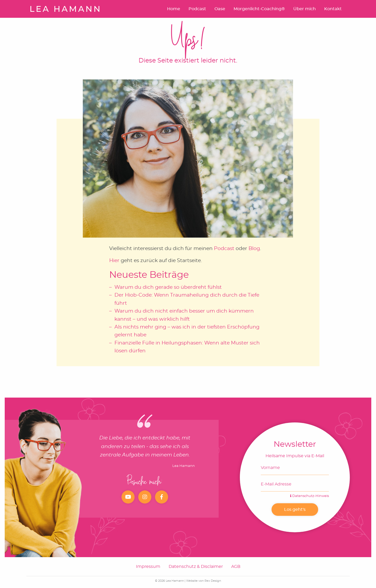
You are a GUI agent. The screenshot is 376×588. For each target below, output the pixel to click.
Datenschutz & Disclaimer (196, 567)
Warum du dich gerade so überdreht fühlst (168, 287)
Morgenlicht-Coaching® (259, 9)
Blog (254, 249)
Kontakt (333, 9)
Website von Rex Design (204, 581)
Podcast (197, 9)
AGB (236, 567)
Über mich (305, 9)
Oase (220, 9)
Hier (114, 261)
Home (174, 9)
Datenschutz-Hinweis (309, 496)
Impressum (148, 567)
